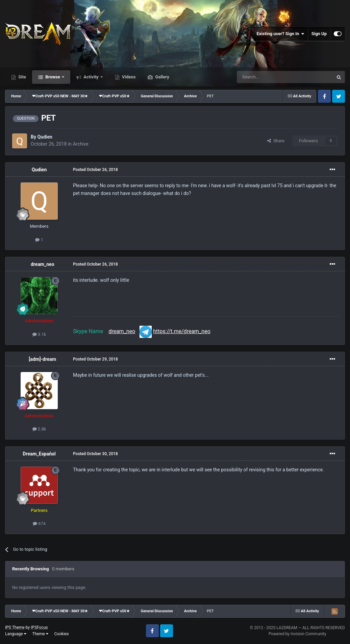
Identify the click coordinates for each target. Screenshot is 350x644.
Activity (91, 77)
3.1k (39, 334)
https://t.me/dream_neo (182, 331)
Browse (53, 77)
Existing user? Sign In (281, 34)
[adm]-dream (42, 359)
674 (39, 524)
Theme (40, 634)
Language (16, 634)
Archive (80, 144)
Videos (128, 77)
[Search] (269, 77)
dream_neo (43, 264)
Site (22, 77)
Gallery (161, 77)
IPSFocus (39, 627)
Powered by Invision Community (297, 634)
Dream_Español (39, 454)
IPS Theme (15, 627)
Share (276, 141)
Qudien (45, 137)
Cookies (62, 634)
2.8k (39, 429)
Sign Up (319, 34)
